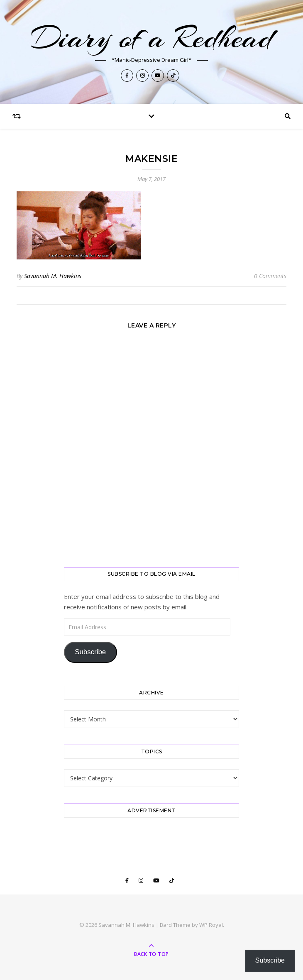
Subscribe (90, 652)
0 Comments (270, 276)
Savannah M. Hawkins (53, 276)
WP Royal (211, 925)
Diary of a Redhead (151, 38)
